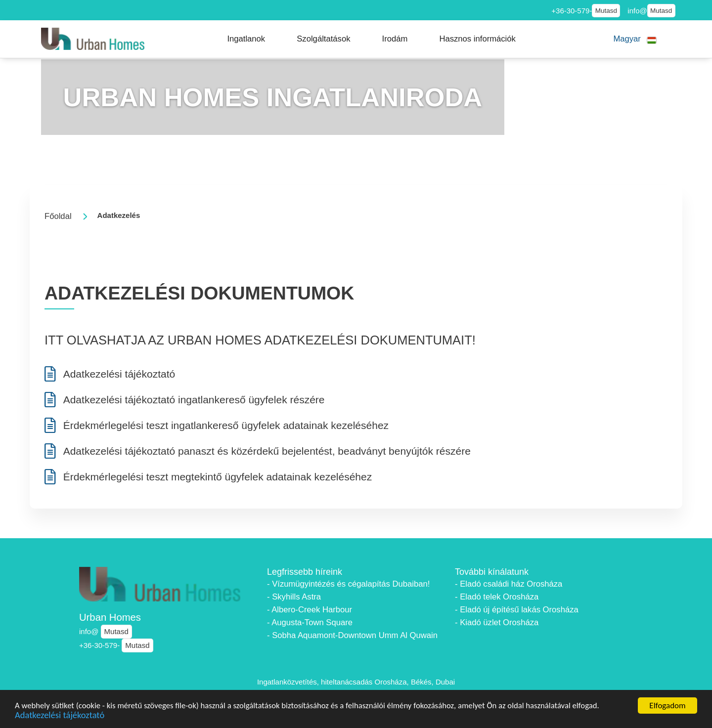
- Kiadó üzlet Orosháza (497, 622)
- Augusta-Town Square (310, 622)
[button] (246, 39)
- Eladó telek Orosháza (497, 597)
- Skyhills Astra (294, 597)
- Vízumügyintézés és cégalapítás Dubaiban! (348, 584)
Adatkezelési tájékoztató (60, 715)
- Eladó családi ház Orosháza (509, 584)
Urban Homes (110, 617)
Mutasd (606, 11)
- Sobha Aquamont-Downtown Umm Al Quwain (352, 635)
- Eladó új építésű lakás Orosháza (517, 610)
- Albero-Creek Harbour (310, 610)
